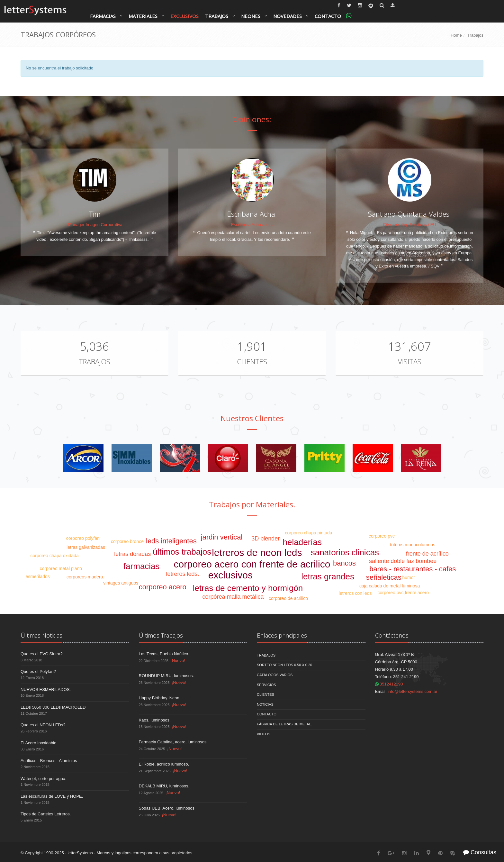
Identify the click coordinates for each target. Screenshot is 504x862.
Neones (251, 16)
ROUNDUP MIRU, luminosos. (166, 676)
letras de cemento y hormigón (248, 588)
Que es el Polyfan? (38, 671)
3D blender (265, 539)
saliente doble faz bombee (403, 561)
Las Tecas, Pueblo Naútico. (164, 654)
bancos (344, 563)
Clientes (252, 361)
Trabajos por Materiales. (252, 504)
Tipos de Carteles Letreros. (46, 814)
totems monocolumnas (413, 545)
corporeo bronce (127, 541)
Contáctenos (392, 635)
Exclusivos (184, 16)
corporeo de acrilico (288, 598)
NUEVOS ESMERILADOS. (46, 690)
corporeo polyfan (83, 538)
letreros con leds (355, 593)
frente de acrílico (427, 554)
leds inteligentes (171, 541)
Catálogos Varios (275, 675)
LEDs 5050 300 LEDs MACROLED (53, 707)
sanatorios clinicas (345, 552)
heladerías (302, 542)
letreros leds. (182, 574)
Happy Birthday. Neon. (160, 698)
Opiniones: (252, 119)
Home (456, 35)
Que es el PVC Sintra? (42, 654)
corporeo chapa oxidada (55, 556)
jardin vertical (222, 537)
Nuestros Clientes (252, 418)
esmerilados (37, 576)
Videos (264, 734)
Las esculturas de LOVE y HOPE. (52, 796)
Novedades (288, 16)
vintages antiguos (121, 583)
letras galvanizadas (86, 547)
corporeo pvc (382, 536)
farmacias (142, 566)
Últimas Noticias (41, 635)
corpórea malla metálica (233, 597)
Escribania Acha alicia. (252, 225)
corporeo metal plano (61, 568)
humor (409, 577)
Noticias (265, 704)
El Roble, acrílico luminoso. (164, 764)
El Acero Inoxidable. (39, 743)
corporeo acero (163, 587)
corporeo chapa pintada (308, 533)
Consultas (480, 852)
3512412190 (389, 684)
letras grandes (328, 576)
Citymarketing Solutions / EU (409, 225)
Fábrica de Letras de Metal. (284, 724)
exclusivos (230, 575)
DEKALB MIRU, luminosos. (164, 786)
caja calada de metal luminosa (390, 586)
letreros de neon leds (257, 553)
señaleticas (384, 577)
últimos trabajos (182, 552)
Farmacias (103, 16)
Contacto (328, 16)
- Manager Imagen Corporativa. (95, 225)
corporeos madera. (85, 577)
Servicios (266, 685)
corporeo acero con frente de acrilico (252, 564)
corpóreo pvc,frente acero (403, 593)
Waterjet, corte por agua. (44, 779)
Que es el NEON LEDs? (43, 725)
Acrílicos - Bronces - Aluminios (49, 761)
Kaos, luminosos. (155, 720)
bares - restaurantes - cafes (413, 569)
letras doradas (132, 554)
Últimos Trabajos (161, 635)
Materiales (143, 16)
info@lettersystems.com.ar (412, 691)
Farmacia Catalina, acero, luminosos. (173, 742)
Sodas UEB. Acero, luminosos (167, 808)
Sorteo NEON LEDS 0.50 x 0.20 (284, 665)
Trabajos (217, 16)
